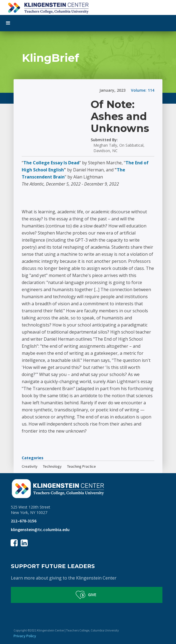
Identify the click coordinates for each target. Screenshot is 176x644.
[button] (88, 23)
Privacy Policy (25, 636)
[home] (88, 7)
